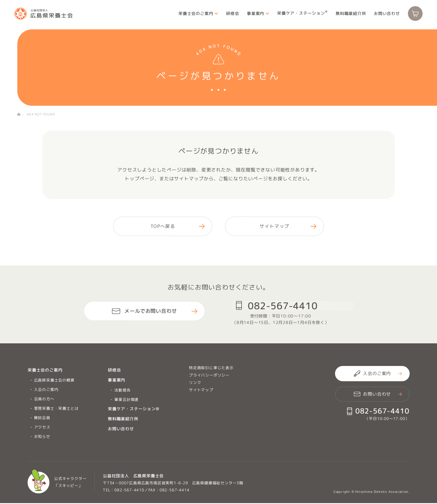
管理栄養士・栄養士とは (56, 409)
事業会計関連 (127, 400)
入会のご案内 (46, 390)
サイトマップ (274, 227)
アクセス (42, 428)
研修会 (229, 15)
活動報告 (122, 391)
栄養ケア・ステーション (299, 14)
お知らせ (42, 437)
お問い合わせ (384, 15)
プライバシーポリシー (209, 376)
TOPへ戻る (163, 227)
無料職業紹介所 (348, 15)
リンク (195, 383)
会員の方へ (44, 400)
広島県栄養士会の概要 (54, 381)
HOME (19, 114)
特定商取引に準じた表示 (211, 369)
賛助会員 (42, 419)
